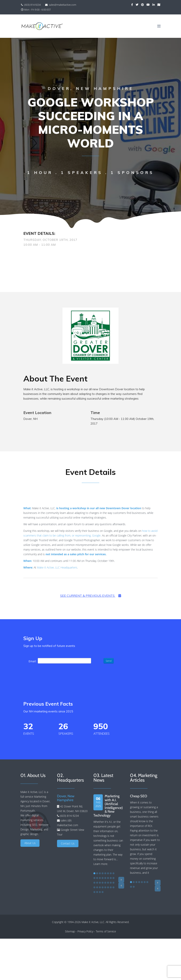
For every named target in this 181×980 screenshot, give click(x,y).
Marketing (36, 829)
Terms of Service (106, 931)
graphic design (29, 834)
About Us (30, 843)
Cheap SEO (139, 796)
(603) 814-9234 (32, 5)
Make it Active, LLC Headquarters (57, 567)
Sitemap (70, 931)
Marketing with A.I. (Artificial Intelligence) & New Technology (108, 806)
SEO (35, 825)
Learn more (100, 864)
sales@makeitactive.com (62, 5)
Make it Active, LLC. (93, 922)
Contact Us (68, 843)
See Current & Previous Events (91, 596)
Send (109, 661)
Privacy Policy (85, 931)
